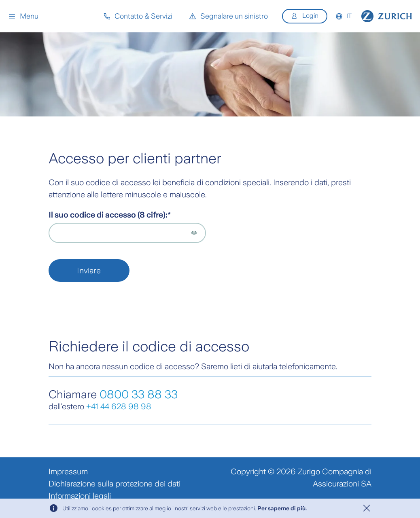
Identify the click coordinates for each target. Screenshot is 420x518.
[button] (23, 16)
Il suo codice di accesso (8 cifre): (108, 215)
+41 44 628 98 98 (119, 406)
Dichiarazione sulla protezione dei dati (115, 484)
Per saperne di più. (282, 508)
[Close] (367, 508)
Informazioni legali (80, 496)
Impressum (68, 471)
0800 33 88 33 (139, 394)
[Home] (387, 16)
